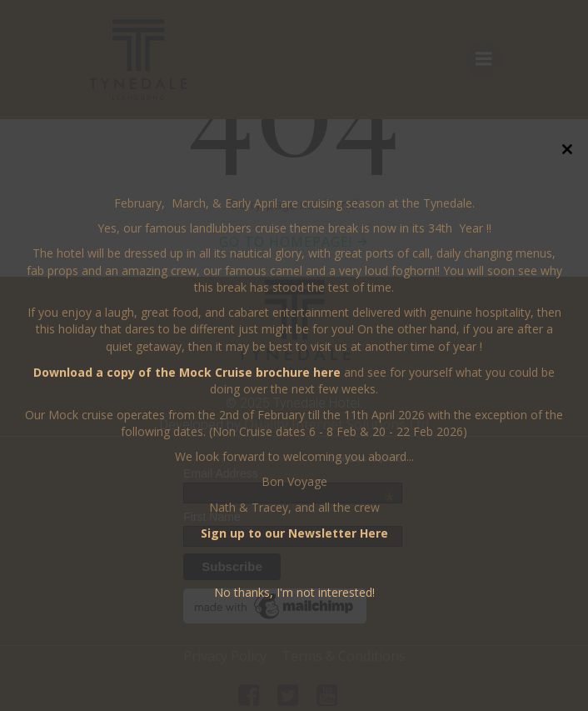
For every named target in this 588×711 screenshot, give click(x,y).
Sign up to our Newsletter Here (294, 533)
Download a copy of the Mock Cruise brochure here (187, 372)
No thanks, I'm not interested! (294, 592)
